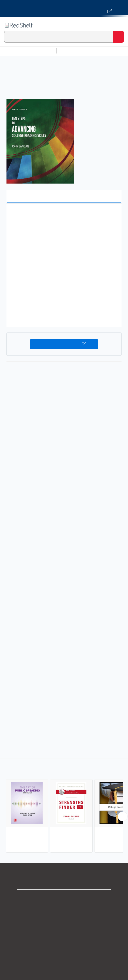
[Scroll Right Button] (123, 816)
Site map (64, 970)
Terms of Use (64, 934)
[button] (63, 216)
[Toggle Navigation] (119, 25)
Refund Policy (64, 946)
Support (64, 910)
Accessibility (64, 958)
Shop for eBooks (64, 898)
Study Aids (73, 51)
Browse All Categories (28, 51)
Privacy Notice (64, 922)
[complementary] (64, 806)
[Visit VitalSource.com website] (64, 9)
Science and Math (106, 51)
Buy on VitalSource (64, 344)
